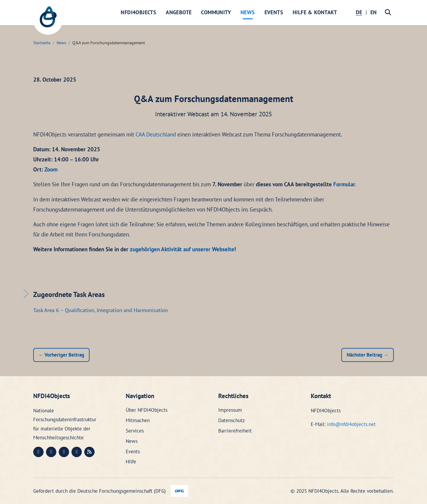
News (248, 12)
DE (359, 12)
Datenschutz (232, 420)
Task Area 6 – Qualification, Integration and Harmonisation (101, 310)
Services (135, 431)
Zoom (51, 169)
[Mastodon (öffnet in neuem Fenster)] (38, 452)
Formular (344, 184)
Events (274, 12)
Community (216, 12)
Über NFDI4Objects (147, 410)
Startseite (42, 43)
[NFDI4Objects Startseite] (48, 20)
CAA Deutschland (156, 134)
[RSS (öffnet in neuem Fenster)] (89, 452)
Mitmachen (138, 420)
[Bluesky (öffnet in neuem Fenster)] (77, 452)
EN (373, 12)
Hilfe (131, 462)
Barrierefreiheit (235, 431)
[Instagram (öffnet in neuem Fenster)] (64, 452)
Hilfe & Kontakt (315, 12)
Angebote (179, 12)
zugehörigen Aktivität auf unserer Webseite (182, 249)
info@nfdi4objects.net (351, 424)
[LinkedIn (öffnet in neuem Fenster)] (51, 452)
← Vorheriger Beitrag (61, 355)
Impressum (230, 410)
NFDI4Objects (138, 12)
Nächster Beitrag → (368, 355)
